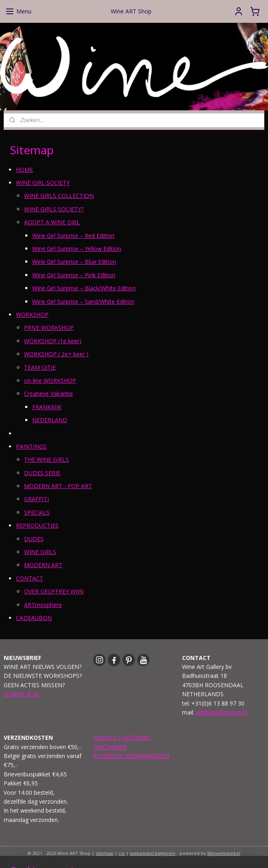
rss (122, 853)
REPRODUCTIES (37, 526)
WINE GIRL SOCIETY (43, 183)
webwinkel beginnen (153, 853)
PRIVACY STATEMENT (122, 738)
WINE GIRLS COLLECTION (59, 196)
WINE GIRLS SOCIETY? (54, 209)
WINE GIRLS (40, 552)
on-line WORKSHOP (50, 380)
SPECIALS (37, 512)
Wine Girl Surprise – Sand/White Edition (83, 301)
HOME (24, 170)
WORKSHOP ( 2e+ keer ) (56, 354)
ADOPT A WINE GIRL (52, 222)
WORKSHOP (32, 315)
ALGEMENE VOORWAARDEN (131, 756)
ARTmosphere (43, 605)
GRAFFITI (36, 499)
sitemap (104, 853)
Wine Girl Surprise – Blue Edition (74, 262)
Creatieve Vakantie (48, 394)
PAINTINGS (31, 446)
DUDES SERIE (42, 473)
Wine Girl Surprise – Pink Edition (74, 275)
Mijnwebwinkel (224, 853)
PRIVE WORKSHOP (49, 328)
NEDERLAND (50, 420)
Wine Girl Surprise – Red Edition (73, 236)
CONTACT (30, 578)
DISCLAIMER (110, 747)
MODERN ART (43, 565)
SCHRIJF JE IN (21, 694)
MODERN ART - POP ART (58, 486)
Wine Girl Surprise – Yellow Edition (77, 249)
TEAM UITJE (40, 367)
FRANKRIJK (47, 407)
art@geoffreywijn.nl (221, 712)
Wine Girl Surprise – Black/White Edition (84, 288)
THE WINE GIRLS (46, 460)
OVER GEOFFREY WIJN (54, 592)
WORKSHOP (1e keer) (53, 341)
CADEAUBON (34, 618)
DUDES (34, 539)
